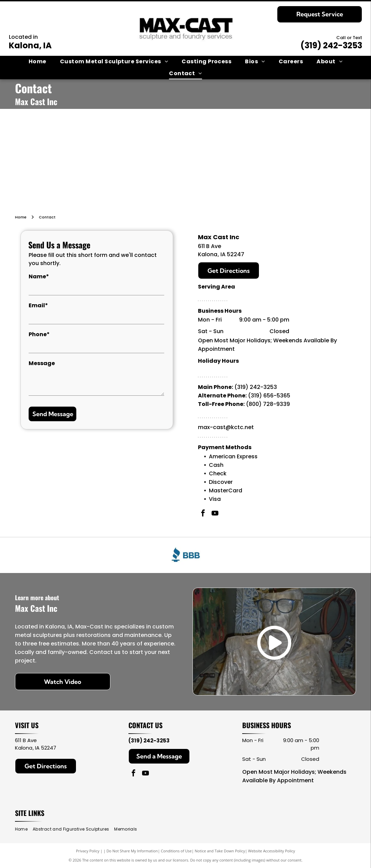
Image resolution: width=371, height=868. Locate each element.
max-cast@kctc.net (226, 427)
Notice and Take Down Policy (220, 851)
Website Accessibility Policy (272, 851)
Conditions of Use (176, 851)
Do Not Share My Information (132, 851)
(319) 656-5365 (269, 396)
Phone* (39, 334)
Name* (39, 276)
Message (42, 363)
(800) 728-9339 (268, 404)
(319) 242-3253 (331, 45)
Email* (38, 305)
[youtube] (215, 514)
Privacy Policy (88, 851)
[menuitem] (37, 62)
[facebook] (203, 514)
